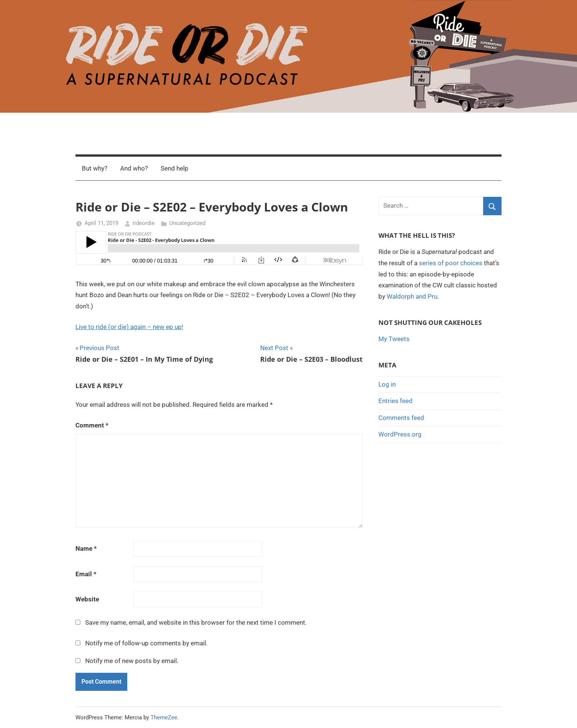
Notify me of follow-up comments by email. (146, 643)
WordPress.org (400, 434)
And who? (134, 168)
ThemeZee (164, 717)
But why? (95, 168)
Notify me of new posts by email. (132, 661)
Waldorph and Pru (412, 296)
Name (86, 548)
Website (87, 599)
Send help (175, 168)
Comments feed (401, 418)
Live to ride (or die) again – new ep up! (129, 327)
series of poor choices (451, 263)
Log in (387, 384)
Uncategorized (187, 223)
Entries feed (395, 401)
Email (86, 574)
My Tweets (394, 339)
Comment (92, 425)
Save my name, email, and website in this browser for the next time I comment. (196, 622)
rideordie (144, 223)
